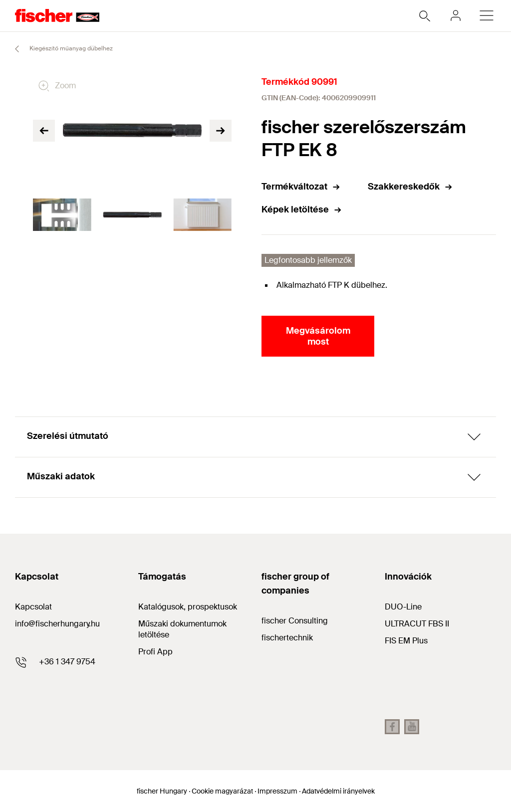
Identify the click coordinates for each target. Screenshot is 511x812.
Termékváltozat (301, 187)
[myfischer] (456, 15)
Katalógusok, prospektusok (188, 607)
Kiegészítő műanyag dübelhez (59, 49)
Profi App (155, 652)
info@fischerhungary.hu (57, 624)
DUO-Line (403, 607)
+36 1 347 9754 (67, 662)
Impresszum (277, 791)
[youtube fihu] (412, 727)
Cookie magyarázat (222, 791)
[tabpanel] (62, 215)
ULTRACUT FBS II (417, 624)
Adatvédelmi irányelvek (338, 791)
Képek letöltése (302, 209)
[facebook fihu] (392, 727)
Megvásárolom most (318, 336)
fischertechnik (287, 638)
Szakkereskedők (410, 187)
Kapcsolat (33, 607)
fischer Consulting (295, 621)
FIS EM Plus (406, 641)
